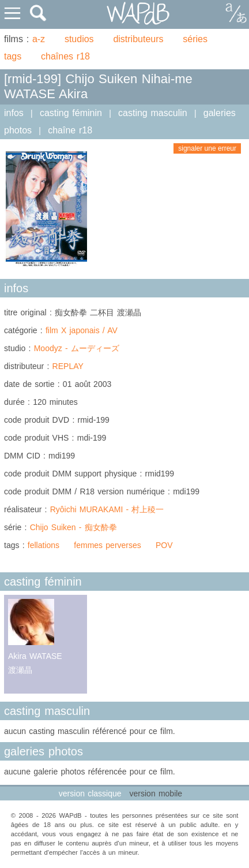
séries (195, 39)
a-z (39, 39)
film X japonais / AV (82, 330)
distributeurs (138, 39)
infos (14, 113)
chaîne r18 (70, 130)
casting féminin (71, 113)
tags (13, 56)
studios (79, 39)
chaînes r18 (65, 56)
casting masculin (153, 113)
